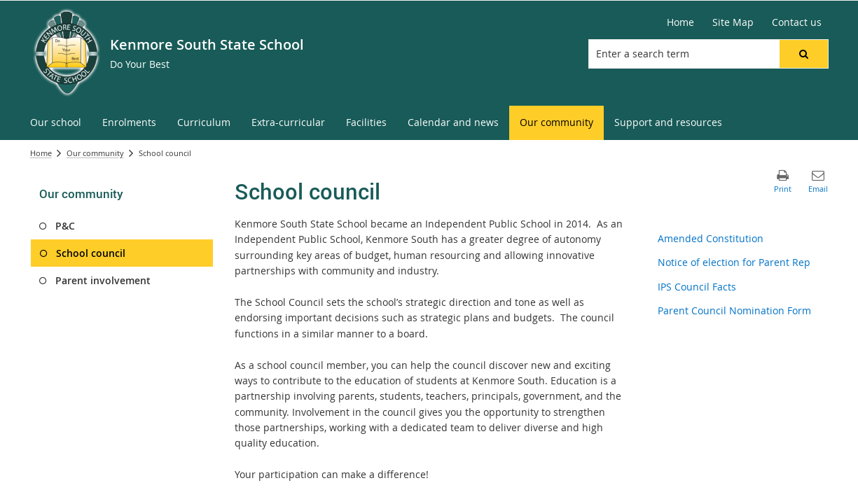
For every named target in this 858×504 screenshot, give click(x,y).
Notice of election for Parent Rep (734, 262)
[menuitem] (56, 123)
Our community (95, 153)
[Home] (680, 22)
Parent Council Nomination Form (734, 310)
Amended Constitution (711, 238)
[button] (803, 54)
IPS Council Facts (697, 287)
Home (41, 153)
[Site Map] (733, 22)
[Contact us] (797, 22)
